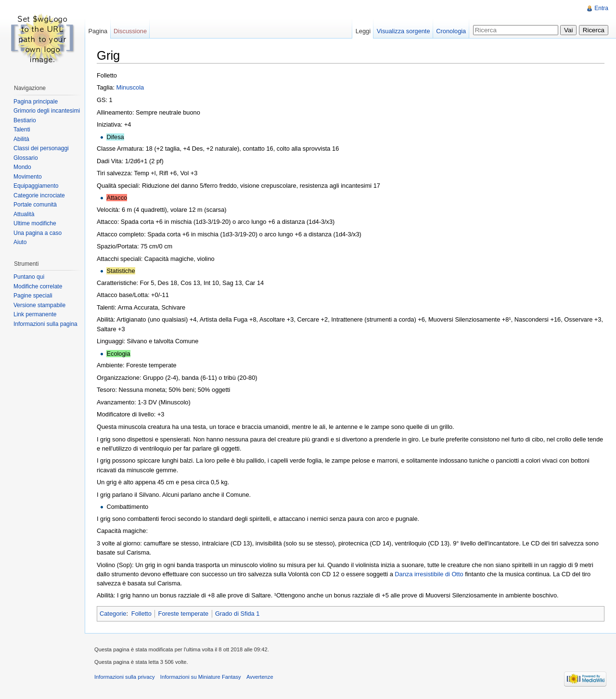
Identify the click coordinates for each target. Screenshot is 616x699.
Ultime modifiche (35, 223)
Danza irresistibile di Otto (429, 574)
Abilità (21, 139)
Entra (601, 8)
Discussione (130, 31)
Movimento (28, 177)
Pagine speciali (33, 296)
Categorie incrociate (39, 195)
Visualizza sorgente (404, 31)
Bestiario (25, 120)
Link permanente (35, 314)
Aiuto (20, 242)
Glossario (26, 158)
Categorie (113, 614)
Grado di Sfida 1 (237, 614)
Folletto (141, 614)
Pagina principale (36, 102)
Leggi (363, 31)
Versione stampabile (39, 305)
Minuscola (130, 87)
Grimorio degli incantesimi (47, 111)
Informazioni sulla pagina (45, 324)
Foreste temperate (184, 614)
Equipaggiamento (36, 186)
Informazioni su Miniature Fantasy (201, 677)
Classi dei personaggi (41, 148)
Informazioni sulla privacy (125, 677)
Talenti (22, 129)
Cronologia (451, 31)
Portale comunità (35, 205)
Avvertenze (260, 677)
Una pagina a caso (38, 233)
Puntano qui (29, 277)
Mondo (22, 167)
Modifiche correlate (38, 286)
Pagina (98, 31)
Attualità (24, 214)
